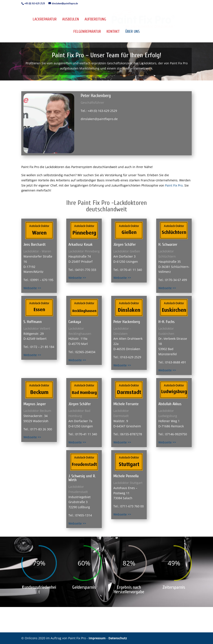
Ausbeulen (71, 20)
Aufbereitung (95, 20)
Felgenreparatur (87, 32)
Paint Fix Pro (174, 185)
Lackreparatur (45, 20)
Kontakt (113, 32)
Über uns (132, 32)
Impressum (98, 638)
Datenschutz (118, 638)
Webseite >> (32, 288)
